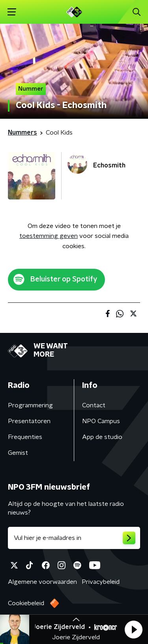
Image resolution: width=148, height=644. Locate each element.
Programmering (30, 405)
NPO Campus (101, 421)
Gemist (18, 453)
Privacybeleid (101, 582)
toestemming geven (49, 236)
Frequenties (25, 437)
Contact (94, 405)
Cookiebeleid (26, 603)
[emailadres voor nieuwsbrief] (74, 538)
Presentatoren (29, 421)
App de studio (102, 437)
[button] (133, 629)
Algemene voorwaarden (42, 582)
